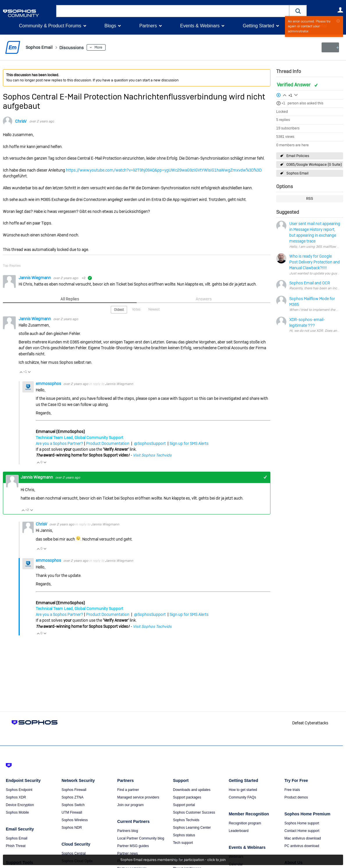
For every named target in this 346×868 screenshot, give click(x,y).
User (340, 10)
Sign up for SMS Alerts (189, 443)
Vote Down (29, 371)
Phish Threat (16, 846)
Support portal (184, 805)
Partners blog (127, 831)
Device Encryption (20, 805)
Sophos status (184, 835)
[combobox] (173, 11)
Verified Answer (294, 85)
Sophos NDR (72, 828)
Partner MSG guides (133, 846)
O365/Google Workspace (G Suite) (314, 165)
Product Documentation (108, 443)
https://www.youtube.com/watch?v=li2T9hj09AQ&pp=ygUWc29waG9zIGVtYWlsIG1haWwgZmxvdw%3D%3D (164, 170)
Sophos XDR (16, 797)
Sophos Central (74, 853)
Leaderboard (239, 831)
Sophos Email (297, 173)
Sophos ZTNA (73, 797)
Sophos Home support (302, 823)
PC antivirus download (302, 846)
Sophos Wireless (75, 820)
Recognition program (245, 823)
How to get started (243, 790)
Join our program (130, 805)
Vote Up (21, 371)
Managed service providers (138, 797)
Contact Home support (302, 831)
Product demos (296, 797)
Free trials (292, 790)
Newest (154, 309)
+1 (283, 103)
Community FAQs (242, 797)
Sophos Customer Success (194, 812)
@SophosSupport (150, 443)
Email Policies (298, 156)
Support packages (187, 797)
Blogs (110, 26)
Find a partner (128, 790)
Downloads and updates (192, 790)
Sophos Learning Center (192, 828)
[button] (298, 11)
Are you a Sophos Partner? (59, 443)
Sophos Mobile (17, 812)
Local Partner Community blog (141, 838)
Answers (204, 299)
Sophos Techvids (186, 820)
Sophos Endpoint (19, 790)
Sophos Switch (73, 805)
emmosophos (49, 383)
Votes (136, 309)
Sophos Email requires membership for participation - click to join (173, 860)
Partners (148, 26)
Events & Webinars (200, 26)
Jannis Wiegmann (35, 277)
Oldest (119, 309)
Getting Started (258, 26)
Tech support (183, 843)
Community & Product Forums (50, 26)
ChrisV (21, 121)
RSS (310, 199)
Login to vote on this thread (285, 94)
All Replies (70, 299)
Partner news (127, 853)
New (330, 47)
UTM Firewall (72, 812)
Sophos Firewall (74, 790)
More (107, 47)
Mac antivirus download (303, 838)
